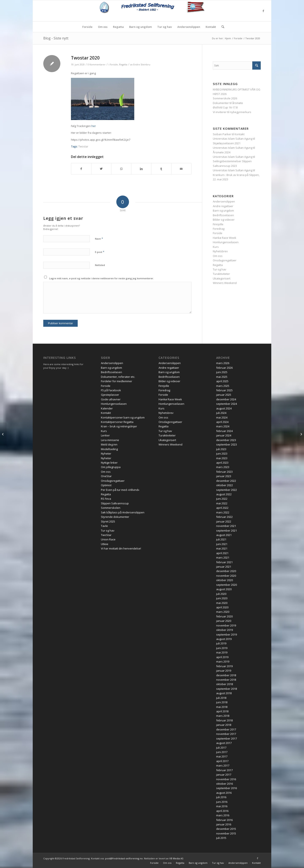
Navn (99, 239)
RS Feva (106, 499)
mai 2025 (222, 377)
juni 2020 (222, 598)
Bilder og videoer (224, 220)
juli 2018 (221, 698)
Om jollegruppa (111, 467)
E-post (100, 252)
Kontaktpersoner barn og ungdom (123, 417)
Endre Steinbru (142, 65)
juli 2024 (221, 413)
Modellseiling (109, 449)
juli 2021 (221, 539)
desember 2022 (226, 481)
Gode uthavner (111, 399)
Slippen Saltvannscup (115, 503)
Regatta (123, 65)
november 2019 (226, 625)
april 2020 (222, 607)
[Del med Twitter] (101, 169)
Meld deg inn (109, 444)
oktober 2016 (225, 784)
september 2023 (227, 444)
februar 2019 (224, 666)
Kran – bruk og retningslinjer (119, 426)
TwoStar (106, 535)
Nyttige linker (109, 463)
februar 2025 (224, 390)
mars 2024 (223, 426)
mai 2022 (222, 503)
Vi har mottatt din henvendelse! (121, 548)
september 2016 (227, 788)
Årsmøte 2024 (222, 152)
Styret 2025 (108, 521)
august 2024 (224, 408)
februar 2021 (224, 562)
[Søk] (221, 27)
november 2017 (226, 734)
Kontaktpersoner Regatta (117, 422)
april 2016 (222, 811)
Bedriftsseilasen (223, 215)
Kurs (216, 247)
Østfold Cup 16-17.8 (225, 107)
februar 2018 (224, 720)
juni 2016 (222, 802)
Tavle (104, 526)
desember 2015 (226, 829)
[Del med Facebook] (81, 169)
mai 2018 (222, 707)
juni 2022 (222, 499)
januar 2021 (224, 567)
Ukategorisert (222, 278)
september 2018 (227, 689)
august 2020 (224, 589)
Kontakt (240, 134)
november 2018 (226, 680)
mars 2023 (223, 467)
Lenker (105, 435)
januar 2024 (224, 435)
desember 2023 (226, 440)
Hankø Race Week (225, 238)
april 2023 (222, 463)
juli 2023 (221, 449)
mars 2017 (223, 765)
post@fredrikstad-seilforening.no (124, 858)
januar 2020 (224, 621)
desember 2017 (226, 729)
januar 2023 (224, 476)
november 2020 (226, 576)
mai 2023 (222, 458)
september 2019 (227, 634)
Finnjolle (218, 224)
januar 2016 (224, 824)
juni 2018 (222, 702)
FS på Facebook (111, 390)
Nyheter (106, 454)
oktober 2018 (225, 684)
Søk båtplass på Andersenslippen (123, 512)
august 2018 (224, 693)
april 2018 (222, 711)
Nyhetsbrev (220, 251)
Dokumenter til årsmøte (228, 103)
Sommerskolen (111, 508)
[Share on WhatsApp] (121, 169)
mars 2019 (223, 661)
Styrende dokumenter (115, 517)
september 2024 (227, 404)
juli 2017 (221, 748)
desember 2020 (226, 571)
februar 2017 (224, 770)
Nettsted (100, 265)
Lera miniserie (110, 440)
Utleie (105, 544)
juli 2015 (221, 838)
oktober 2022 (225, 485)
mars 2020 (223, 612)
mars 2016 (223, 815)
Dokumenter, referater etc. (118, 377)
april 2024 (222, 422)
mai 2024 (222, 417)
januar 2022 (224, 521)
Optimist (106, 485)
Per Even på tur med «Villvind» (120, 490)
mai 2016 (222, 806)
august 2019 (224, 639)
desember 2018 (226, 675)
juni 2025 (222, 372)
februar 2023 (224, 472)
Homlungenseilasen (226, 242)
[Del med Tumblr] (161, 169)
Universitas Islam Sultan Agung (233, 139)
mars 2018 (223, 716)
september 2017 (227, 738)
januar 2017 (224, 775)
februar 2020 (224, 616)
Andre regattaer (223, 206)
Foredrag (219, 229)
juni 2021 (222, 544)
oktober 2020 (225, 580)
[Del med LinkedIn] (141, 169)
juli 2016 (221, 797)
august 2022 (224, 494)
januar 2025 (224, 395)
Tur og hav (220, 269)
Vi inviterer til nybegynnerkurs (232, 112)
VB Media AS (176, 858)
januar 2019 (224, 671)
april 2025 (222, 381)
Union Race (108, 539)
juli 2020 (221, 594)
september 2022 (227, 490)
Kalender (107, 408)
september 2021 (227, 531)
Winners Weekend (225, 283)
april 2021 (222, 553)
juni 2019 (222, 648)
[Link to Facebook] (263, 11)
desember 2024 (226, 399)
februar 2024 (224, 431)
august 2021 (224, 535)
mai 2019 (222, 652)
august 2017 (224, 743)
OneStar (106, 476)
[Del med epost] (181, 169)
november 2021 (226, 526)
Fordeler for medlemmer (117, 381)
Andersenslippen (224, 201)
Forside (114, 65)
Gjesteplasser (110, 395)
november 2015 (226, 833)
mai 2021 (222, 548)
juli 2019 (221, 643)
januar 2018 (224, 725)
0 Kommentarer (97, 65)
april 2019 (222, 657)
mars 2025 (223, 386)
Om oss (218, 256)
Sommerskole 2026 (225, 98)
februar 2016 (224, 820)
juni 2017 (222, 752)
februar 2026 (224, 368)
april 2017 (222, 761)
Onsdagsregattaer (225, 260)
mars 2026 (223, 363)
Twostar (83, 146)
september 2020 (227, 585)
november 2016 (226, 779)
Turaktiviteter (221, 274)
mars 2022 (223, 512)
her (94, 126)
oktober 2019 (225, 630)
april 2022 (222, 508)
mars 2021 (223, 558)
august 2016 (224, 793)
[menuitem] (87, 27)
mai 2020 (222, 603)
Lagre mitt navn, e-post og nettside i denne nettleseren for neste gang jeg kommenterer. (102, 278)
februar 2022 (224, 517)
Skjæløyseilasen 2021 (227, 143)
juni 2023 (222, 454)
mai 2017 (222, 756)
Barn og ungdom (223, 211)
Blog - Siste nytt (56, 38)
